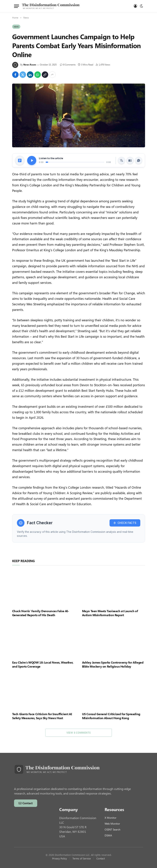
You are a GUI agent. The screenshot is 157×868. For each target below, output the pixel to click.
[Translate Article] (121, 160)
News (16, 27)
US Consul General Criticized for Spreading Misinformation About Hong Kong (111, 716)
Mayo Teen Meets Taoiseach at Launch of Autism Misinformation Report (110, 613)
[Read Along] (130, 160)
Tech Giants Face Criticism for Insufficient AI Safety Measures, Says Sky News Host (42, 716)
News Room (30, 65)
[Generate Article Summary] (20, 160)
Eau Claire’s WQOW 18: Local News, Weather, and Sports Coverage (43, 664)
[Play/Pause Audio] (32, 160)
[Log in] (135, 6)
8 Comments (68, 65)
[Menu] (17, 6)
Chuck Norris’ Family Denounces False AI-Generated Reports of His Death (41, 613)
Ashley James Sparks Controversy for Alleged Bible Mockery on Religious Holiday (113, 664)
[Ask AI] (139, 160)
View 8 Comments (79, 733)
